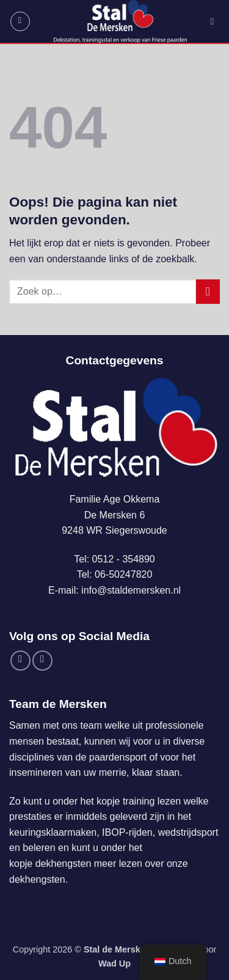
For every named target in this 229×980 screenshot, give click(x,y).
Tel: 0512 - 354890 (114, 559)
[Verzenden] (208, 291)
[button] (20, 21)
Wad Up (114, 963)
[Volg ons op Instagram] (42, 661)
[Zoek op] (215, 21)
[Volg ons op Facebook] (20, 661)
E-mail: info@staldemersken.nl (114, 590)
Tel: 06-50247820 (115, 574)
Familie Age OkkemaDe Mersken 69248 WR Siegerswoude (114, 515)
